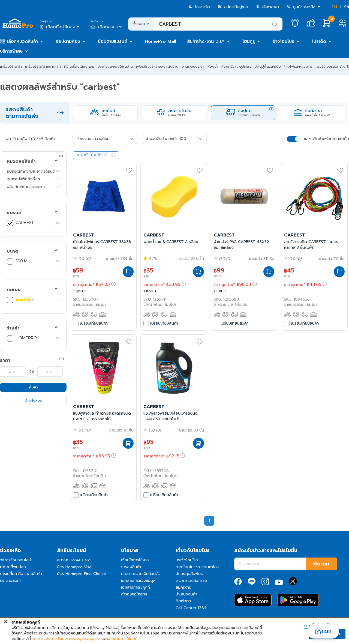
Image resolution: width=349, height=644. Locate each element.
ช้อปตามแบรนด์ (113, 41)
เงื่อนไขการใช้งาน (135, 560)
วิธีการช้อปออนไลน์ (16, 560)
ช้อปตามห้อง (68, 41)
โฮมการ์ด (199, 7)
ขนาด (13, 251)
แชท (327, 631)
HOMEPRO (26, 338)
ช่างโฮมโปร (283, 41)
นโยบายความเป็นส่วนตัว (141, 574)
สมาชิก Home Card (74, 560)
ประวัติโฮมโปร (187, 560)
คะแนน (14, 290)
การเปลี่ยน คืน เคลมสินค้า (21, 574)
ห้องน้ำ (213, 66)
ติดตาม (321, 564)
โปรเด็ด (319, 41)
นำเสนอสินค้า (186, 594)
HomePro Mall (161, 41)
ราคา (5, 360)
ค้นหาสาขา (267, 7)
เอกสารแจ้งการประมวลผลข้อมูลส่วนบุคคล (66, 639)
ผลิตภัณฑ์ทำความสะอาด (27, 187)
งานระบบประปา (193, 66)
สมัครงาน (183, 587)
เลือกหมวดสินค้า (22, 41)
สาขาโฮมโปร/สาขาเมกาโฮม (197, 567)
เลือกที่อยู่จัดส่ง (60, 27)
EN (347, 7)
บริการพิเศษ (11, 51)
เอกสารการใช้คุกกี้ (136, 587)
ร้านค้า (13, 328)
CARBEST (25, 223)
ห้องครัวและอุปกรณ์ (237, 66)
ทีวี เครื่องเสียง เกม (79, 66)
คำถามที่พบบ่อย (13, 567)
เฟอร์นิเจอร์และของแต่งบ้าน (157, 66)
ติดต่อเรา (183, 601)
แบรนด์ (14, 213)
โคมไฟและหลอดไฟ (298, 66)
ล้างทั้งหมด (33, 401)
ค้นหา (33, 387)
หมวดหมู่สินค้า (21, 161)
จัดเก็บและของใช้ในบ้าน (115, 66)
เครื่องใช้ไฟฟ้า (11, 66)
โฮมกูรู (249, 41)
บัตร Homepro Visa (74, 567)
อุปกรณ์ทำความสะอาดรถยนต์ (31, 171)
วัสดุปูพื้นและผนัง (268, 66)
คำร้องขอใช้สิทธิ (134, 594)
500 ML (23, 261)
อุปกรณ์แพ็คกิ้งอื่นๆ (23, 179)
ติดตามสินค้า (11, 581)
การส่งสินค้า (131, 567)
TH (334, 7)
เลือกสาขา (107, 27)
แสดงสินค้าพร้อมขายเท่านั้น (327, 139)
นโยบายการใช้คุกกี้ (123, 639)
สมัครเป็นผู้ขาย (233, 7)
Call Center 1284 (191, 608)
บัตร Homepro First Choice (82, 574)
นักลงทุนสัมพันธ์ (189, 574)
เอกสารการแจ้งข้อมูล (138, 581)
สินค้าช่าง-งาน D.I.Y (206, 41)
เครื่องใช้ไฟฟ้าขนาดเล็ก (43, 66)
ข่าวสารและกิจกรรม (191, 581)
